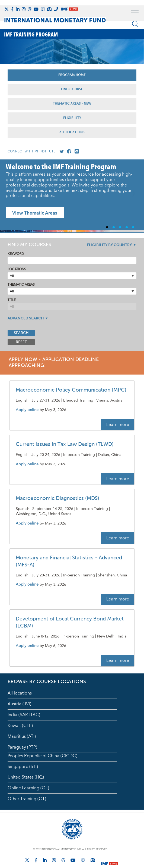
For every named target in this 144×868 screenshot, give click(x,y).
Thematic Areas (21, 285)
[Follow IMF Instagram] (24, 9)
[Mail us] (76, 152)
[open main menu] (135, 11)
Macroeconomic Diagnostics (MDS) (57, 498)
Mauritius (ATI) (22, 736)
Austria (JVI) (19, 704)
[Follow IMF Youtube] (36, 9)
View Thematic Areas (35, 213)
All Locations (72, 132)
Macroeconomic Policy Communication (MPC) (71, 390)
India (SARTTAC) (24, 715)
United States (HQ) (26, 777)
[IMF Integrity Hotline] (56, 9)
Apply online (27, 410)
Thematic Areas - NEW (72, 104)
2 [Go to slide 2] (116, 227)
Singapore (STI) (23, 767)
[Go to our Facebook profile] (68, 152)
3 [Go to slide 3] (122, 227)
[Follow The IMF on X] (7, 9)
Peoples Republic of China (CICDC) (42, 756)
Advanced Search (26, 318)
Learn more (118, 425)
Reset (21, 342)
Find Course (72, 89)
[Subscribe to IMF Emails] (49, 9)
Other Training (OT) (27, 799)
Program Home (72, 75)
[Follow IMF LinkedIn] (18, 9)
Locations (17, 269)
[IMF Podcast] (43, 9)
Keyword (16, 254)
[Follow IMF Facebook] (12, 9)
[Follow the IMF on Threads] (30, 9)
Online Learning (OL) (28, 788)
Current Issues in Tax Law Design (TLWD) (65, 444)
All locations (20, 693)
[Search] (135, 24)
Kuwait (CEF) (20, 726)
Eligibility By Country (109, 245)
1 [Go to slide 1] (109, 227)
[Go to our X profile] (60, 152)
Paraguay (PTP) (22, 747)
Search (21, 333)
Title (12, 300)
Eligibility (72, 118)
